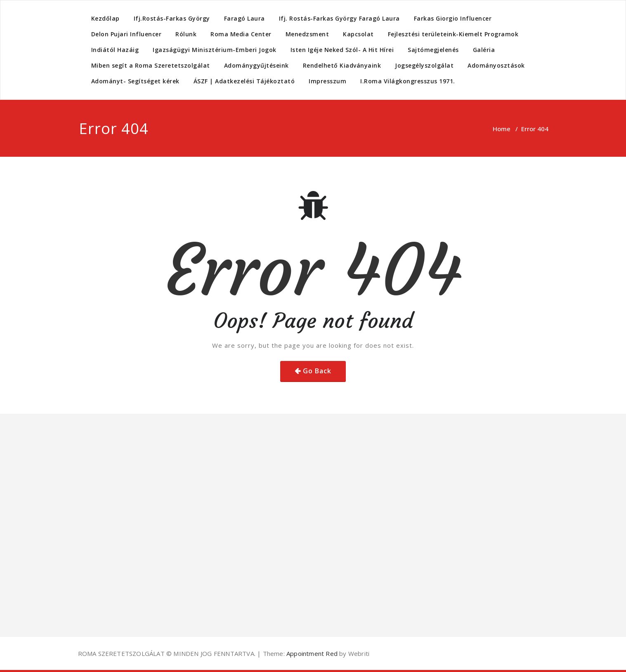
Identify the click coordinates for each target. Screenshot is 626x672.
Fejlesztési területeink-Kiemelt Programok (453, 34)
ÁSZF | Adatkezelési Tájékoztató (244, 81)
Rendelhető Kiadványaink (342, 65)
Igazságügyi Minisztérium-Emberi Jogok (215, 50)
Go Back (317, 371)
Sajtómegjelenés (433, 50)
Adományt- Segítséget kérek (135, 81)
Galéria (484, 50)
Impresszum (327, 81)
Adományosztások (496, 65)
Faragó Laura (244, 18)
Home (502, 129)
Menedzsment (307, 34)
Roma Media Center (241, 34)
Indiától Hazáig (115, 50)
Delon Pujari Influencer (126, 34)
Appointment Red (311, 653)
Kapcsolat (358, 34)
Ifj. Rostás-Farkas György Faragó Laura (339, 18)
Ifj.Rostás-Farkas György (172, 18)
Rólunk (186, 34)
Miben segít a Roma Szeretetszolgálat (151, 65)
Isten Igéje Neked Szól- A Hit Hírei (342, 50)
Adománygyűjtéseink (256, 65)
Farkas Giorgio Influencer (453, 18)
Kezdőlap (105, 18)
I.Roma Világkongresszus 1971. (408, 81)
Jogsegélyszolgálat (424, 65)
